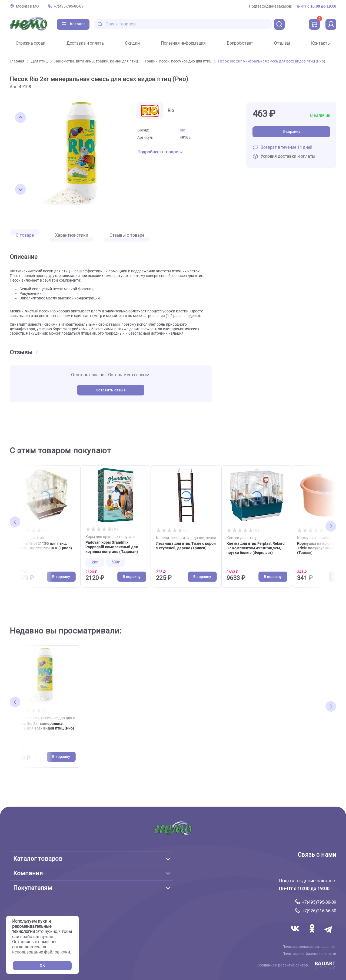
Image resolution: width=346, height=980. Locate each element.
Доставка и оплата (85, 43)
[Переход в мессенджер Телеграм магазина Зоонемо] (328, 935)
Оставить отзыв (111, 390)
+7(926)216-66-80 (319, 911)
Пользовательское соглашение (309, 946)
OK (42, 966)
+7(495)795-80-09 (69, 6)
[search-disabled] (100, 24)
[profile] (331, 24)
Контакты (321, 43)
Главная (19, 61)
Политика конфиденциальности (309, 953)
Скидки (132, 43)
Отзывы (282, 43)
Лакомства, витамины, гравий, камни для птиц (98, 61)
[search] (280, 24)
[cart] (314, 24)
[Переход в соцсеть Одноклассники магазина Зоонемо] (312, 935)
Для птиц (41, 61)
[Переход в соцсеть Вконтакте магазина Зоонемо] (296, 935)
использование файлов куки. (42, 952)
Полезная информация (183, 43)
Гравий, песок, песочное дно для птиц (180, 61)
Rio (182, 130)
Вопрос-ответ (240, 43)
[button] (21, 118)
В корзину (291, 132)
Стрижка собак (31, 43)
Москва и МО (27, 6)
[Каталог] (73, 24)
